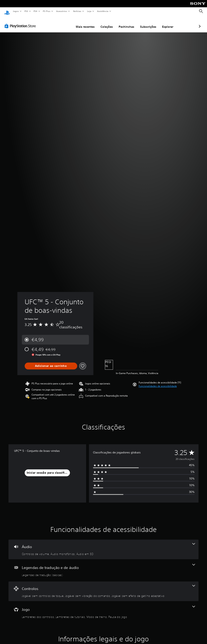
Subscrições (127, 23)
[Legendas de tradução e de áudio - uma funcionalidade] (103, 567)
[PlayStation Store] (21, 22)
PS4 (35, 11)
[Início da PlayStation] (7, 11)
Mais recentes (64, 23)
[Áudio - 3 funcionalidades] (103, 546)
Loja (89, 11)
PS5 (26, 11)
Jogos (16, 11)
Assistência (102, 11)
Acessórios (61, 11)
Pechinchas (105, 23)
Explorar (146, 23)
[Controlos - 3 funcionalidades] (103, 588)
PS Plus (47, 11)
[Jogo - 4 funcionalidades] (103, 609)
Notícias (77, 11)
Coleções (85, 23)
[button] (158, 383)
